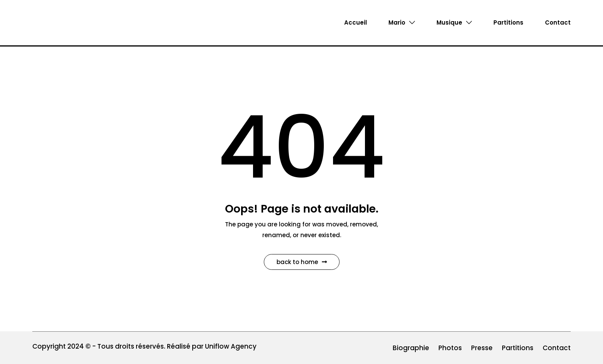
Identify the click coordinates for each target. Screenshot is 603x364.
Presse (482, 348)
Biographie (411, 348)
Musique (454, 22)
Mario (402, 22)
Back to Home (302, 262)
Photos (450, 348)
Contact (558, 22)
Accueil (356, 22)
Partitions (508, 22)
